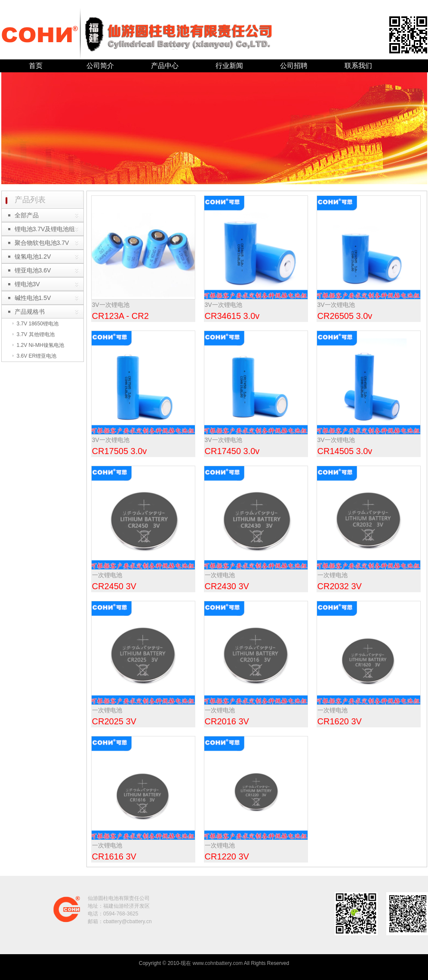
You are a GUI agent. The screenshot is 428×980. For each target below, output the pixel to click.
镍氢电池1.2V (33, 257)
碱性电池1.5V (33, 298)
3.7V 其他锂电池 (36, 334)
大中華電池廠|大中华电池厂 (206, 933)
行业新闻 (229, 66)
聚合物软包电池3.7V (42, 243)
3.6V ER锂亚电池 (37, 356)
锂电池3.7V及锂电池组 (45, 229)
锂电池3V (27, 284)
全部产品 (27, 215)
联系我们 (358, 66)
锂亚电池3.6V (33, 270)
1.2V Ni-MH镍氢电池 (40, 345)
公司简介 (100, 66)
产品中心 (165, 66)
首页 (36, 66)
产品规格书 (30, 312)
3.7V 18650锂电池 (38, 324)
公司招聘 (294, 66)
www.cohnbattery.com (218, 963)
